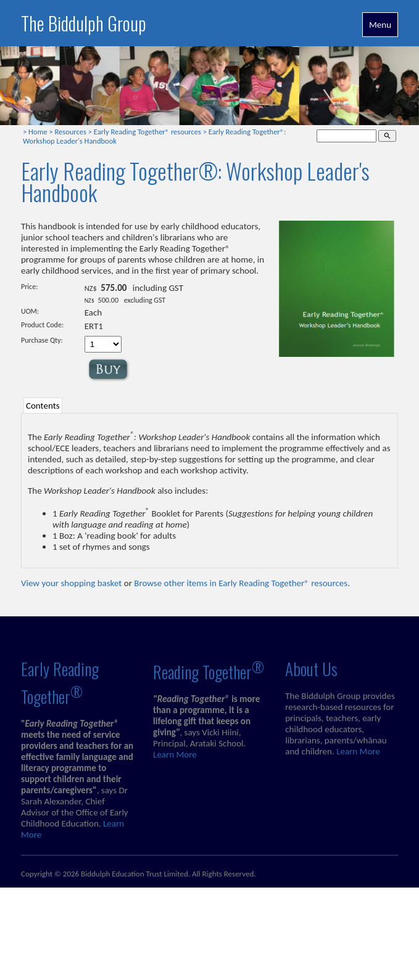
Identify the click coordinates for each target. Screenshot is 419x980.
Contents (43, 406)
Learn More (175, 754)
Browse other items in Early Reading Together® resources (241, 583)
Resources (71, 132)
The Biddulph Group (84, 23)
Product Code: (42, 325)
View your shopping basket (71, 583)
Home (38, 132)
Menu (380, 25)
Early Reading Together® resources (147, 132)
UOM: (30, 311)
